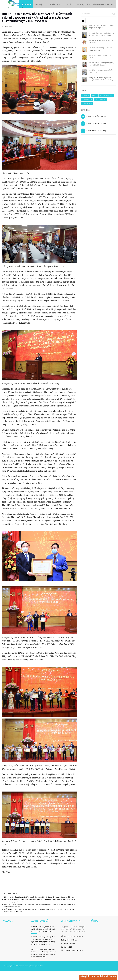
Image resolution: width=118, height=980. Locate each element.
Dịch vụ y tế (81, 5)
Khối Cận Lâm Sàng (106, 95)
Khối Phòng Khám (100, 99)
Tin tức (66, 5)
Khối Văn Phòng (87, 103)
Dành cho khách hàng (102, 5)
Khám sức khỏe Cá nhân (96, 123)
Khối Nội (95, 95)
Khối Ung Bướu (87, 99)
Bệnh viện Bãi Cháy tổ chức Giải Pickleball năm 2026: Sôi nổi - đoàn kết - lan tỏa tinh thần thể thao (39, 897)
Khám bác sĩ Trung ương (96, 130)
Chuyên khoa (50, 5)
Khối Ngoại (86, 95)
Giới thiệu (34, 5)
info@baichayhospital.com (74, 950)
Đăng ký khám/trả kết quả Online (98, 976)
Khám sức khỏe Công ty (96, 116)
